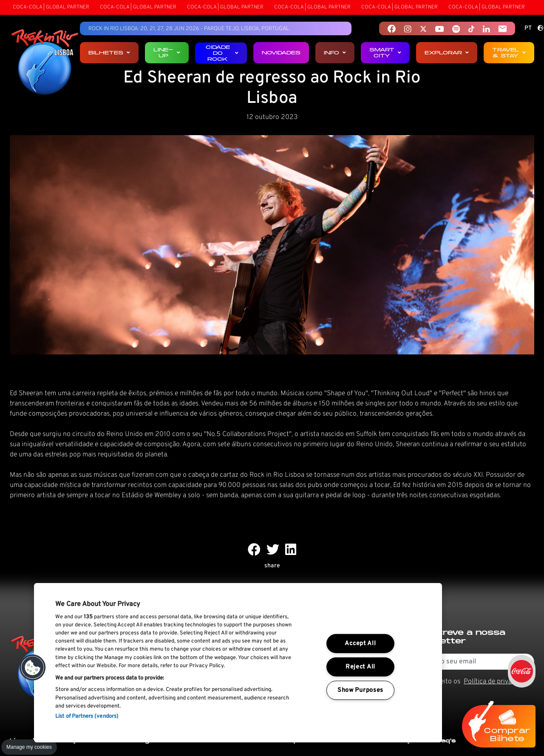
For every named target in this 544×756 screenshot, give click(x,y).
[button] (33, 668)
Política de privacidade (497, 682)
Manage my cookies (29, 747)
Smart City (385, 52)
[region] (238, 663)
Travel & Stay (509, 52)
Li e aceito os (476, 682)
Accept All (360, 644)
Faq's (447, 740)
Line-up (167, 52)
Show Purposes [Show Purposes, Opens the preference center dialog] (360, 690)
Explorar (447, 52)
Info (335, 52)
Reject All (360, 667)
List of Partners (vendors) (87, 716)
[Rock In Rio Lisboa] (45, 63)
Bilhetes (109, 52)
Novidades (281, 52)
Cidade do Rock (222, 53)
